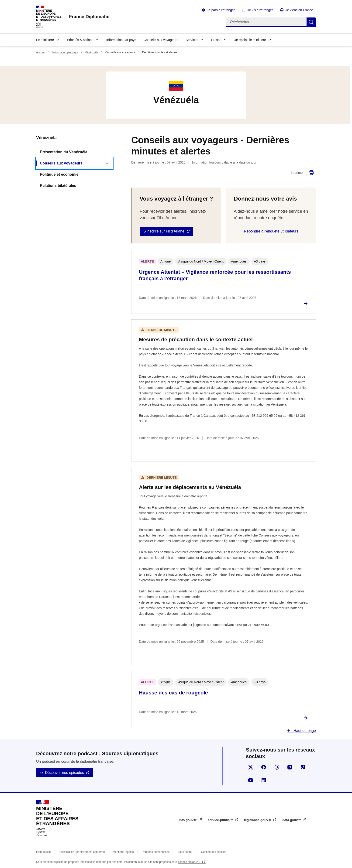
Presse (216, 40)
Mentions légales (123, 852)
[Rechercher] (266, 22)
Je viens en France (299, 10)
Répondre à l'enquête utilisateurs (271, 231)
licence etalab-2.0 (190, 862)
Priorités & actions (80, 40)
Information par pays (121, 40)
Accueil (41, 52)
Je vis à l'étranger (260, 10)
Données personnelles (156, 852)
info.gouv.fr (188, 820)
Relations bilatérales (58, 186)
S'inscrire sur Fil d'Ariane (164, 231)
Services (192, 40)
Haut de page (304, 731)
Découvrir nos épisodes (64, 773)
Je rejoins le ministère (250, 40)
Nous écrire (185, 852)
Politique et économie (59, 174)
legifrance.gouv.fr (258, 820)
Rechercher (311, 22)
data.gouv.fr (292, 820)
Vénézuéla (91, 52)
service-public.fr (221, 820)
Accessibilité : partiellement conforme (82, 852)
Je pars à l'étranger (221, 10)
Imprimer (311, 173)
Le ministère (45, 40)
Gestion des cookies (214, 852)
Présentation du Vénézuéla (64, 152)
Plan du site (43, 852)
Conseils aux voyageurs (161, 40)
